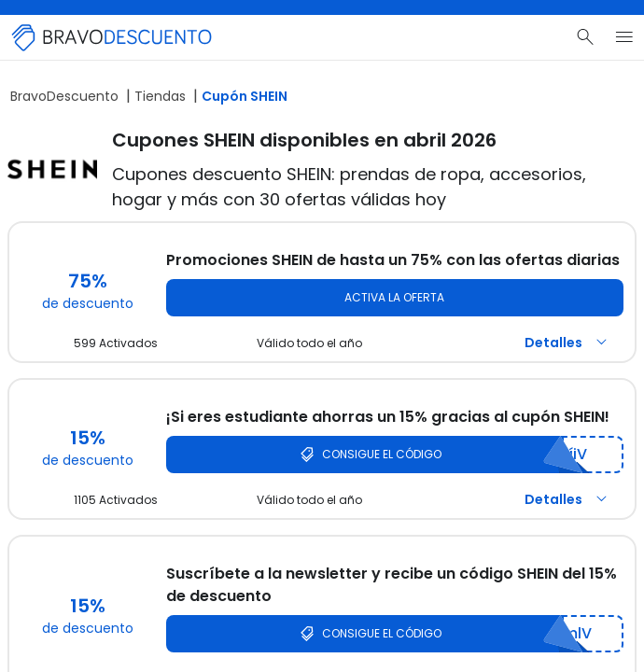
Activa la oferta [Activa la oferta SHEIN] (394, 297)
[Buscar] (585, 37)
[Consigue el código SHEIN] (395, 455)
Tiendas (160, 96)
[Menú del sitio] (624, 37)
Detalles (568, 343)
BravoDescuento (64, 96)
